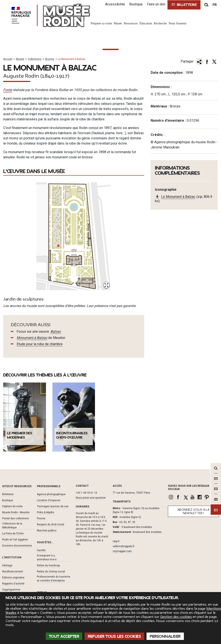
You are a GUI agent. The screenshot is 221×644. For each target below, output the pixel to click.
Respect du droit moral (51, 524)
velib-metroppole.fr (124, 546)
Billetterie (8, 494)
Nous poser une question (91, 498)
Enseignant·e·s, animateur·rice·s (47, 557)
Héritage (7, 565)
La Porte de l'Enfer (13, 534)
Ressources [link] (131, 23)
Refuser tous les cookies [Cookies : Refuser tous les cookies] (114, 636)
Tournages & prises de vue (53, 506)
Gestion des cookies (176, 617)
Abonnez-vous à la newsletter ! (193, 511)
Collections (35, 59)
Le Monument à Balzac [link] (178, 197)
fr (215, 5)
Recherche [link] (160, 23)
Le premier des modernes (20, 435)
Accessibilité (115, 4)
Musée (20, 59)
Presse (41, 518)
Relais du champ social (51, 572)
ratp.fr (116, 541)
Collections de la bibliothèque (12, 526)
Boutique (136, 4)
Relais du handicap (48, 565)
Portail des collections (16, 518)
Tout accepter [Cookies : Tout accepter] (64, 636)
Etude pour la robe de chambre (40, 344)
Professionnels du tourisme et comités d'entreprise (54, 579)
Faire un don (156, 4)
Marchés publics (47, 531)
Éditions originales (13, 578)
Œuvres (50, 59)
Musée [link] (118, 23)
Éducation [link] (146, 23)
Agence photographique (51, 494)
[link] (171, 497)
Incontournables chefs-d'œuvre (72, 435)
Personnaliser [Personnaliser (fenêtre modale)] (165, 636)
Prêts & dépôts (46, 512)
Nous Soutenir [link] (178, 23)
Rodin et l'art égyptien (15, 540)
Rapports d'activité (13, 584)
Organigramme (11, 590)
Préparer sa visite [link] (101, 23)
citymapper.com (122, 551)
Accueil (8, 59)
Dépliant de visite (12, 506)
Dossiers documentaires (17, 546)
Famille (41, 550)
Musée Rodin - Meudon (16, 512)
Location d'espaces (49, 500)
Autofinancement (13, 572)
